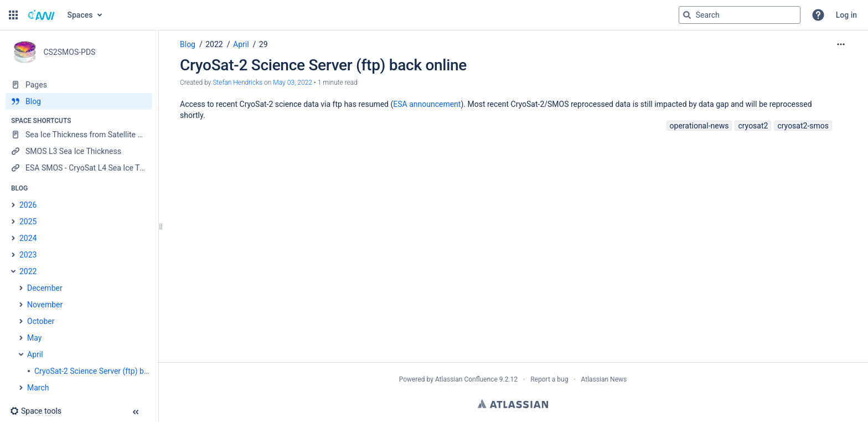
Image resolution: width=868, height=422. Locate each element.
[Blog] (79, 101)
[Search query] (740, 15)
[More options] (841, 44)
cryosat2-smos (803, 126)
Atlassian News (604, 379)
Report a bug (549, 379)
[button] (13, 15)
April (241, 44)
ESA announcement (427, 104)
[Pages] (79, 85)
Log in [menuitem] (846, 15)
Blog (188, 44)
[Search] (687, 15)
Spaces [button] (80, 15)
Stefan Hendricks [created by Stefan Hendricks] (237, 83)
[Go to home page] (42, 15)
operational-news (699, 126)
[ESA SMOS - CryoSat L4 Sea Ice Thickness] (79, 168)
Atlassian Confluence (466, 379)
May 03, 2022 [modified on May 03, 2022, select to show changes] (293, 83)
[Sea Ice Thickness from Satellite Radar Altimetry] (79, 135)
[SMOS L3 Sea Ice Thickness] (79, 151)
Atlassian (513, 404)
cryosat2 (753, 126)
